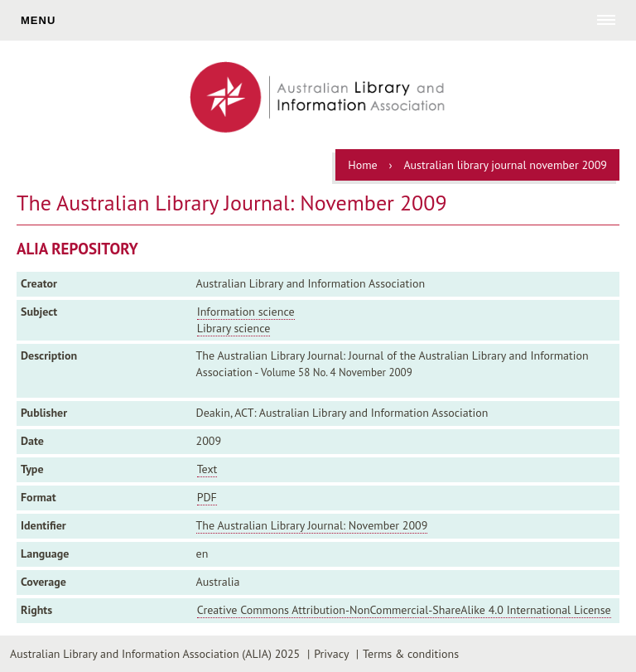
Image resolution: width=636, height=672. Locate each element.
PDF (207, 497)
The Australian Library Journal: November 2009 (312, 525)
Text (207, 469)
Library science (234, 328)
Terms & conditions (411, 654)
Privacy (331, 654)
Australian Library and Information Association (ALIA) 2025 (155, 654)
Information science (246, 312)
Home (362, 165)
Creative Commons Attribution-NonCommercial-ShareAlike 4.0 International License (404, 610)
